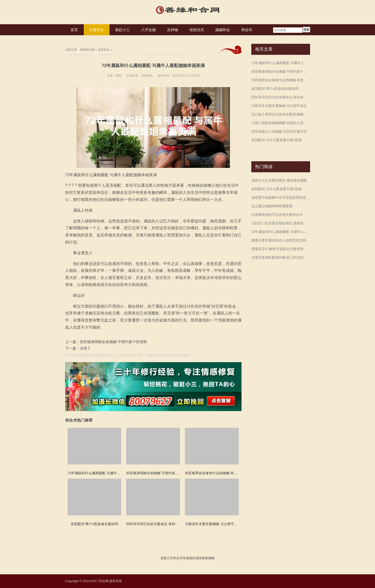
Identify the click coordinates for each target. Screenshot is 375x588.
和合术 (178, 558)
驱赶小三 (122, 30)
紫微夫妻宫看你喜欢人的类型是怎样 (279, 240)
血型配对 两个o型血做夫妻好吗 (275, 89)
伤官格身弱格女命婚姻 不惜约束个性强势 (113, 342)
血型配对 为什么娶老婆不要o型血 (277, 140)
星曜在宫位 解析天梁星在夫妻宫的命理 (281, 249)
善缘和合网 (87, 50)
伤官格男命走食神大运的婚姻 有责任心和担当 (281, 80)
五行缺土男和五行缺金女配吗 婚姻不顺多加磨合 (281, 114)
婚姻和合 (223, 30)
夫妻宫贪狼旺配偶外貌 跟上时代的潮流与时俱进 (281, 257)
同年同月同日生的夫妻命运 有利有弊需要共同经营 (281, 97)
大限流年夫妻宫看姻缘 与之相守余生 (279, 106)
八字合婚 (148, 30)
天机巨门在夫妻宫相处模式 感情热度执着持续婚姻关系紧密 (281, 223)
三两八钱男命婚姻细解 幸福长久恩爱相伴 (281, 123)
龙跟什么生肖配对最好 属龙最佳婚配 (279, 180)
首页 (74, 30)
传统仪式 (197, 30)
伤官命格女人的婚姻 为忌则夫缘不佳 (279, 131)
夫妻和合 (97, 30)
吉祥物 (173, 30)
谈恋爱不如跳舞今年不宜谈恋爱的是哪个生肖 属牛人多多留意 (281, 197)
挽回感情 (195, 558)
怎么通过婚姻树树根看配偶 (272, 206)
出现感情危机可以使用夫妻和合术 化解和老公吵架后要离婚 (281, 215)
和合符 (247, 30)
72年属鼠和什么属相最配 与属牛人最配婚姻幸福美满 (281, 63)
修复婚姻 (208, 558)
